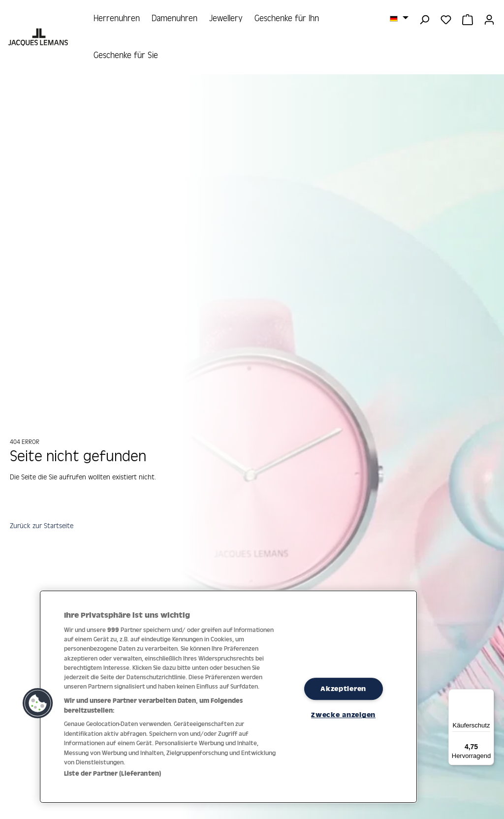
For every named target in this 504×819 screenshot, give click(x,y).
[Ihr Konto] (489, 19)
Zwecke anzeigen (343, 715)
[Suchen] (424, 19)
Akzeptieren (343, 689)
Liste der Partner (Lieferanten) (112, 773)
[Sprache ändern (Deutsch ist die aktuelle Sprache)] (399, 18)
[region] (228, 697)
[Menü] (488, 695)
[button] (38, 703)
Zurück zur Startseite (44, 527)
